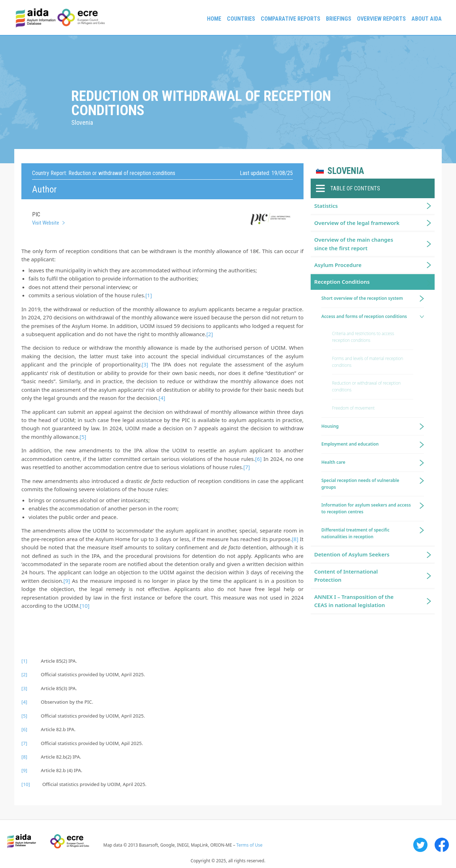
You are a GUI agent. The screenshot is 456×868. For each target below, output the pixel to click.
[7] (247, 467)
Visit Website (46, 223)
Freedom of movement (353, 408)
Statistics (326, 206)
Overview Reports (381, 19)
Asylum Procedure (338, 265)
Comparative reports (291, 19)
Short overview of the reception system (362, 298)
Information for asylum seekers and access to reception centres (366, 508)
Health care (333, 462)
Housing (330, 426)
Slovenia (346, 171)
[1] (149, 295)
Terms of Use (249, 845)
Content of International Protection (346, 576)
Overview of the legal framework (357, 223)
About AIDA (427, 19)
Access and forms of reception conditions (364, 316)
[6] (258, 459)
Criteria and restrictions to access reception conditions (363, 337)
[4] (162, 398)
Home (214, 19)
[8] (295, 539)
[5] (83, 437)
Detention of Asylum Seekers (352, 554)
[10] (85, 606)
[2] (209, 334)
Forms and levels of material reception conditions (367, 362)
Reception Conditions (342, 282)
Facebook (442, 845)
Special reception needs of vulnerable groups (360, 484)
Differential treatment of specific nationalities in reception (355, 533)
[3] (145, 364)
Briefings (339, 19)
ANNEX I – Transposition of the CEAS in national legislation (354, 601)
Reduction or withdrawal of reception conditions (366, 386)
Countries (241, 19)
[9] (67, 581)
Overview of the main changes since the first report (354, 244)
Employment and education (350, 444)
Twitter (420, 845)
